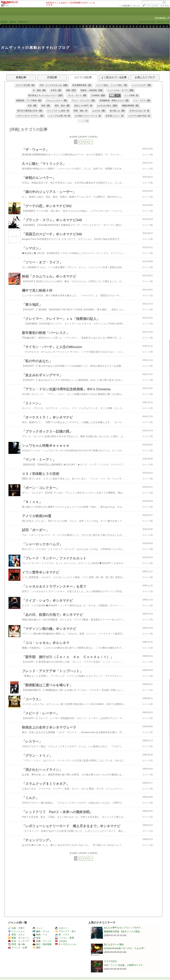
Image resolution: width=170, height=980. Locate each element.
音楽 (37, 938)
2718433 (161, 18)
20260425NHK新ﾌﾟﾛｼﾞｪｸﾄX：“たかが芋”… (125, 948)
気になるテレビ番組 (114, 944)
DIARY (13, 22)
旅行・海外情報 (42, 944)
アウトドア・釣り (66, 931)
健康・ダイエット (19, 938)
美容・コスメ (16, 935)
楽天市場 (165, 6)
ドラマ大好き (110, 961)
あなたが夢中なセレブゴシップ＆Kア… (123, 928)
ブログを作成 (152, 6)
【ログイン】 (163, 22)
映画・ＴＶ (10, 5)
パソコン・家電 (64, 938)
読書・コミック (42, 941)
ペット (38, 928)
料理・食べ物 (16, 944)
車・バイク (62, 935)
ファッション (16, 931)
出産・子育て (16, 928)
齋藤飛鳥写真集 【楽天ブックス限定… (123, 932)
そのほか (61, 941)
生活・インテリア (19, 941)
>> (129, 6)
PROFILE (23, 22)
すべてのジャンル (66, 944)
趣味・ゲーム (41, 931)
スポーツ (61, 928)
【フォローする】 (147, 22)
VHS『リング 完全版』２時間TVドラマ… (124, 965)
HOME (4, 22)
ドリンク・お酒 (17, 947)
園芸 (37, 947)
